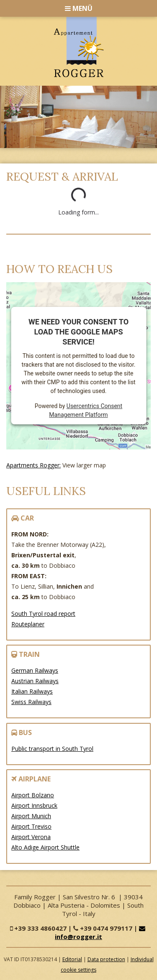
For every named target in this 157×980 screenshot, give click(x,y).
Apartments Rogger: (33, 465)
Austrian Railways (35, 681)
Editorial (72, 959)
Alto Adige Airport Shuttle (45, 847)
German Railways (35, 670)
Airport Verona (31, 837)
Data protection (106, 959)
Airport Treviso (31, 826)
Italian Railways (32, 691)
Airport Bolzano (33, 795)
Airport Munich (31, 816)
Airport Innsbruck (34, 805)
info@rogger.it (101, 933)
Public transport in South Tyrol (52, 749)
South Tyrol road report (43, 614)
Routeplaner (28, 624)
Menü (79, 8)
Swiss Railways (31, 702)
